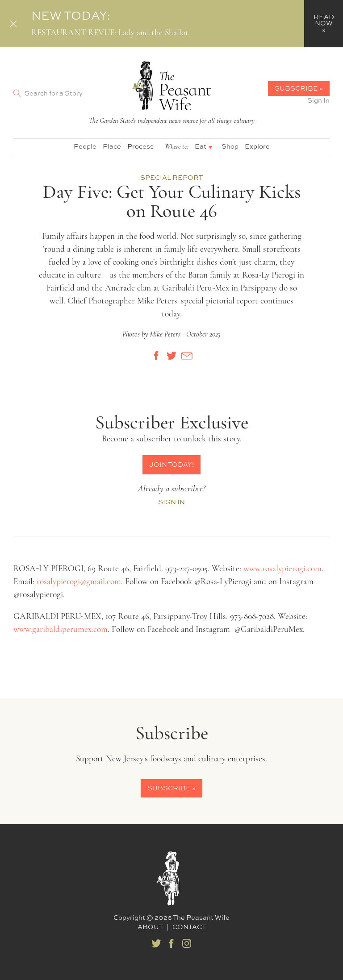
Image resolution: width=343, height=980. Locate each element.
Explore (257, 146)
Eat (201, 146)
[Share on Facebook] (156, 356)
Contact (189, 927)
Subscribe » (299, 88)
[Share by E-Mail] (187, 356)
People (85, 146)
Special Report (171, 177)
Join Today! (171, 464)
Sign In (318, 100)
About (150, 927)
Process (140, 146)
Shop (230, 146)
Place (112, 146)
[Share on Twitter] (171, 356)
